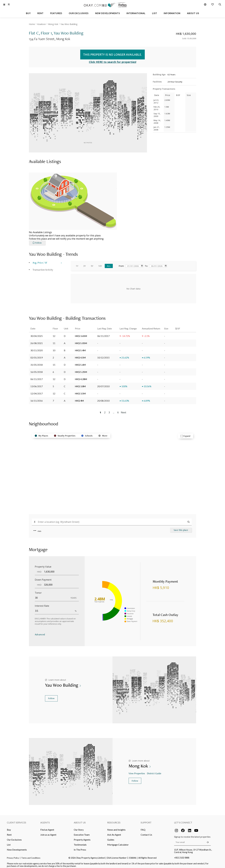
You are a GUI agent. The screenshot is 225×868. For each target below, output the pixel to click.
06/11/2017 (37, 377)
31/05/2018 (37, 362)
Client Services (17, 820)
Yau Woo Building (69, 24)
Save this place (181, 528)
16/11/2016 (37, 398)
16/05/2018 (37, 370)
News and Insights (116, 827)
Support (146, 820)
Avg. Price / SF (40, 260)
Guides (111, 837)
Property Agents (82, 837)
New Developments (17, 847)
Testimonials (80, 842)
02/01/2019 (37, 355)
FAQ (143, 827)
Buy (9, 827)
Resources (114, 820)
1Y (77, 264)
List (9, 842)
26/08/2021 (37, 341)
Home (32, 24)
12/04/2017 (37, 391)
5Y (92, 264)
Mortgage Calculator (118, 842)
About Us (80, 820)
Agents (45, 820)
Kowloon (42, 24)
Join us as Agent (48, 832)
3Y (84, 264)
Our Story (79, 827)
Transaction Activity (43, 267)
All (109, 264)
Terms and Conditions (31, 856)
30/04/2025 (37, 334)
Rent (9, 832)
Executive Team (82, 832)
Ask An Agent (114, 832)
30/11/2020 (37, 348)
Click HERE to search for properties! (113, 60)
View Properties (137, 771)
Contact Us (146, 832)
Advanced (40, 632)
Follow (51, 696)
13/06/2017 (37, 384)
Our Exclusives (14, 837)
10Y (100, 264)
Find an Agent (47, 827)
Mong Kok (53, 24)
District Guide (154, 771)
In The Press (80, 847)
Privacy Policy (13, 856)
